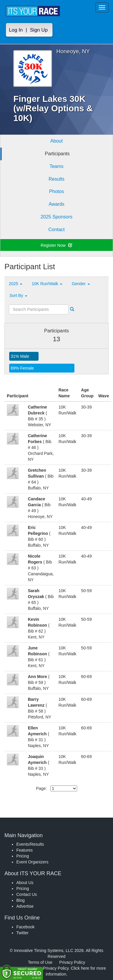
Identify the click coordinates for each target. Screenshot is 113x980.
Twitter (22, 933)
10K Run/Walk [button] (47, 284)
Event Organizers (32, 862)
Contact (56, 230)
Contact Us (27, 894)
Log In (16, 30)
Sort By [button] (18, 295)
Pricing (23, 856)
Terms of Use (40, 962)
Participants (57, 154)
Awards (56, 204)
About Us (25, 883)
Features (24, 850)
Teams (56, 166)
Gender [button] (81, 284)
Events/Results (30, 844)
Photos (57, 191)
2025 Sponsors (57, 217)
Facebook (25, 927)
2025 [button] (16, 284)
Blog (20, 900)
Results (56, 179)
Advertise (25, 906)
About (57, 141)
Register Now (56, 245)
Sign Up (39, 30)
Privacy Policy (72, 962)
